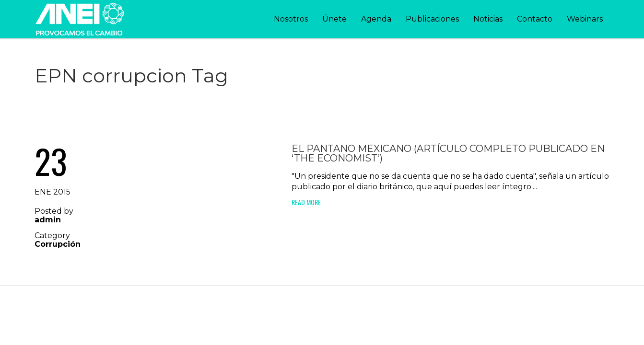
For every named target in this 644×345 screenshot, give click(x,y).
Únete (334, 19)
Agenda (376, 19)
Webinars (585, 19)
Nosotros (291, 19)
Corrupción (58, 244)
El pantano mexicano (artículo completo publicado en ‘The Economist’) (448, 153)
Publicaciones (432, 19)
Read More (306, 202)
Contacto (535, 19)
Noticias (488, 19)
